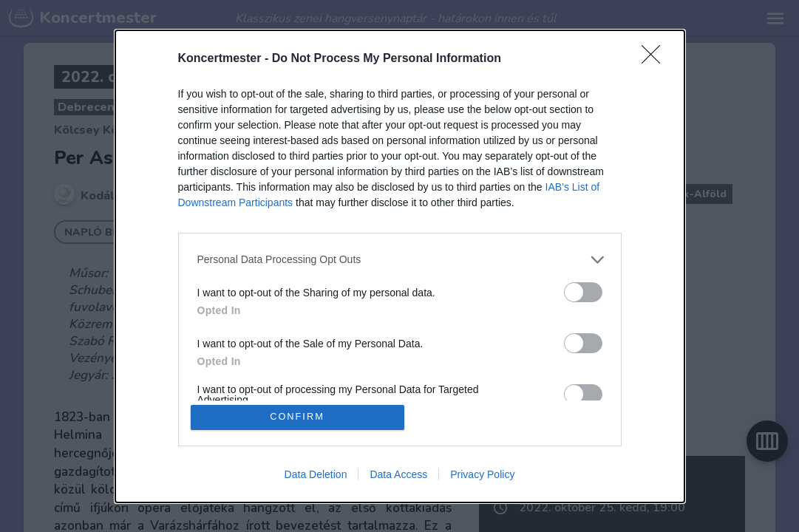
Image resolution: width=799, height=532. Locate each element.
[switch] (583, 291)
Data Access (398, 474)
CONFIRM (297, 417)
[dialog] (400, 266)
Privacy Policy (482, 474)
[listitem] (400, 259)
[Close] (656, 58)
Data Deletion (316, 474)
